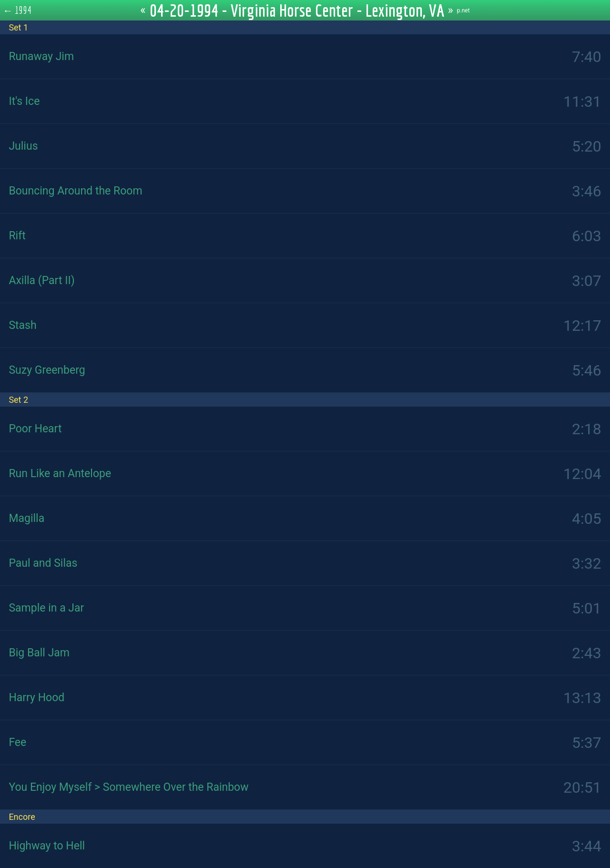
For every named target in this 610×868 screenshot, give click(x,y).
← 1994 (17, 10)
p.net (463, 10)
